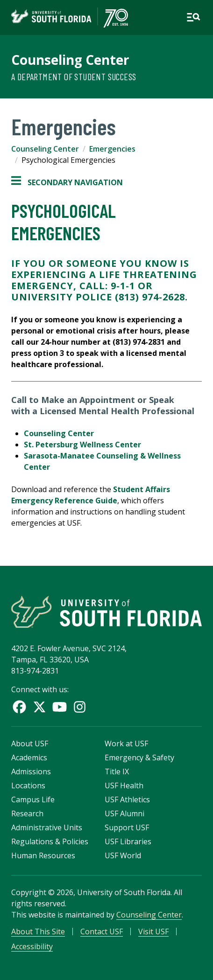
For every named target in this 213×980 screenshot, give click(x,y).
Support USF (127, 827)
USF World (123, 855)
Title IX (117, 771)
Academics (29, 758)
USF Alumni (124, 813)
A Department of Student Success (74, 76)
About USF (30, 744)
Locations (28, 785)
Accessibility (32, 946)
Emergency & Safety (139, 758)
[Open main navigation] (193, 17)
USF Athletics (127, 799)
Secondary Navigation (67, 182)
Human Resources (43, 855)
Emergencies (112, 149)
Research (27, 813)
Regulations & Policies (50, 841)
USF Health (124, 785)
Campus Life (33, 799)
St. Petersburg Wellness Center (82, 445)
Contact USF (102, 931)
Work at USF (126, 744)
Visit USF (153, 931)
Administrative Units (47, 827)
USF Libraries (128, 841)
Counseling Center (70, 60)
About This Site (38, 931)
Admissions (31, 771)
